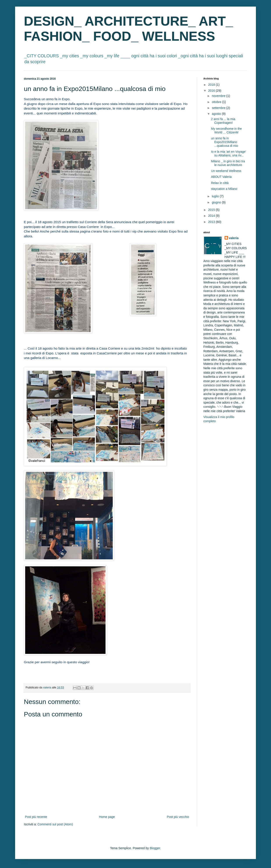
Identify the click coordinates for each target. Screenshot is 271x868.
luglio (216, 196)
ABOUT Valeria (221, 177)
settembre (219, 108)
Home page (107, 817)
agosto (217, 114)
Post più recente (36, 817)
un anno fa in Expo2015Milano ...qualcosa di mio (225, 142)
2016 (212, 91)
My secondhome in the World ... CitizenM (226, 130)
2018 (212, 85)
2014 (212, 216)
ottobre (217, 102)
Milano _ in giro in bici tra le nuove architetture (228, 163)
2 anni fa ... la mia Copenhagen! (223, 121)
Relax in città (220, 183)
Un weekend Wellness (226, 171)
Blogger (155, 848)
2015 (212, 210)
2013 (212, 222)
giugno (217, 202)
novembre (219, 96)
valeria (234, 238)
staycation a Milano (224, 189)
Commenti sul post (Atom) (55, 824)
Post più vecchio (178, 817)
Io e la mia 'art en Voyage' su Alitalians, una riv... (229, 153)
